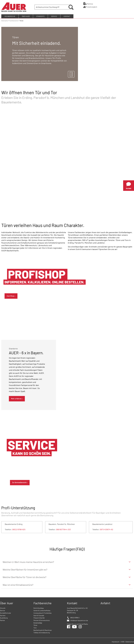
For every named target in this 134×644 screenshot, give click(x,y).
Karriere (3, 615)
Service (2, 610)
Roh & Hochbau (39, 608)
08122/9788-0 (75, 617)
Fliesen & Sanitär (39, 618)
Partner (2, 620)
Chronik (3, 608)
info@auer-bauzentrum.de (79, 620)
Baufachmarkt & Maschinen (43, 630)
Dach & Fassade (39, 615)
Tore (35, 627)
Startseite (5, 20)
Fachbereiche (14, 20)
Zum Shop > (11, 296)
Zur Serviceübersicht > (20, 482)
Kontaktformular (5, 613)
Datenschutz (130, 641)
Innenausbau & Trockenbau (43, 613)
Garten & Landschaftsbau (42, 610)
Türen (35, 625)
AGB (123, 641)
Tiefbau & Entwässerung (42, 632)
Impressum (116, 641)
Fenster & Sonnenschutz (42, 620)
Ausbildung (4, 618)
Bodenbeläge (38, 622)
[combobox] (52, 7)
